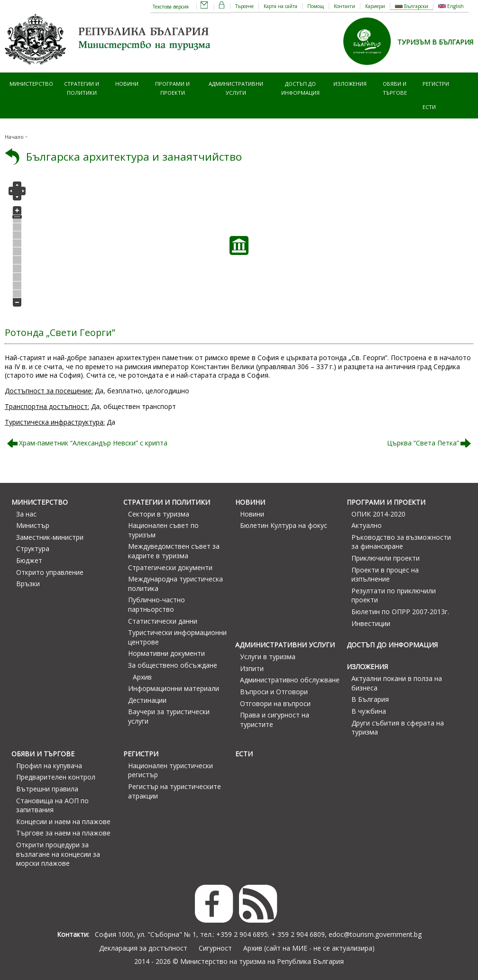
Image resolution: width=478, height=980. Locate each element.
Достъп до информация (300, 88)
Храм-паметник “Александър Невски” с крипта (93, 443)
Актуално (367, 525)
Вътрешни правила (47, 789)
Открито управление (50, 572)
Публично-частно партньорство (156, 604)
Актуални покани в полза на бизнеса (397, 683)
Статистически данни (163, 621)
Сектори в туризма (159, 514)
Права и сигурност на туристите (275, 720)
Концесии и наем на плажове (63, 821)
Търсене (244, 6)
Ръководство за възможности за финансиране (401, 542)
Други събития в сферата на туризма (398, 728)
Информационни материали (174, 688)
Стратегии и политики (82, 88)
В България (370, 699)
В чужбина (369, 711)
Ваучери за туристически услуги (169, 716)
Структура (33, 549)
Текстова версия (171, 7)
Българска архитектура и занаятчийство (134, 157)
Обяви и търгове (395, 88)
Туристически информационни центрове (177, 637)
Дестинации (147, 700)
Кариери (375, 6)
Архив (142, 677)
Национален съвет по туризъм (163, 530)
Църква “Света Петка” (423, 443)
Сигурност (215, 948)
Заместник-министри (50, 537)
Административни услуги (236, 88)
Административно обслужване (290, 680)
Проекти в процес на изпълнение (385, 575)
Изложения (350, 84)
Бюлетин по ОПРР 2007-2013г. (400, 612)
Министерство (31, 84)
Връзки (28, 584)
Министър (33, 525)
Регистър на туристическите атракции (175, 791)
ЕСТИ (429, 107)
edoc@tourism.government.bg (375, 934)
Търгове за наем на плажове (63, 833)
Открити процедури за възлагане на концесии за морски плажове (58, 854)
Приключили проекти (386, 558)
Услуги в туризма (268, 657)
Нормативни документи (166, 653)
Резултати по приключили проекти (394, 595)
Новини (127, 84)
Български (412, 6)
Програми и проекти (172, 88)
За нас (26, 514)
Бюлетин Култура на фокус (284, 525)
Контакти (345, 6)
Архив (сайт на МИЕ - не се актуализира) (309, 948)
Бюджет (29, 560)
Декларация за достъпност (143, 948)
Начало (14, 137)
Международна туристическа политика (175, 584)
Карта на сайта (280, 6)
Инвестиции (371, 623)
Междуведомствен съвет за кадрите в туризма (174, 551)
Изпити (252, 668)
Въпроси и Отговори (274, 692)
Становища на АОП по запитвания (52, 805)
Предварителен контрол (56, 777)
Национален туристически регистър (170, 770)
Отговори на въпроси (275, 703)
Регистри (436, 84)
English (451, 6)
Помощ (316, 6)
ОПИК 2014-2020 (378, 514)
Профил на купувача (49, 766)
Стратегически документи (170, 567)
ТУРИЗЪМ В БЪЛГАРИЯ (435, 42)
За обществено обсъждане (173, 665)
